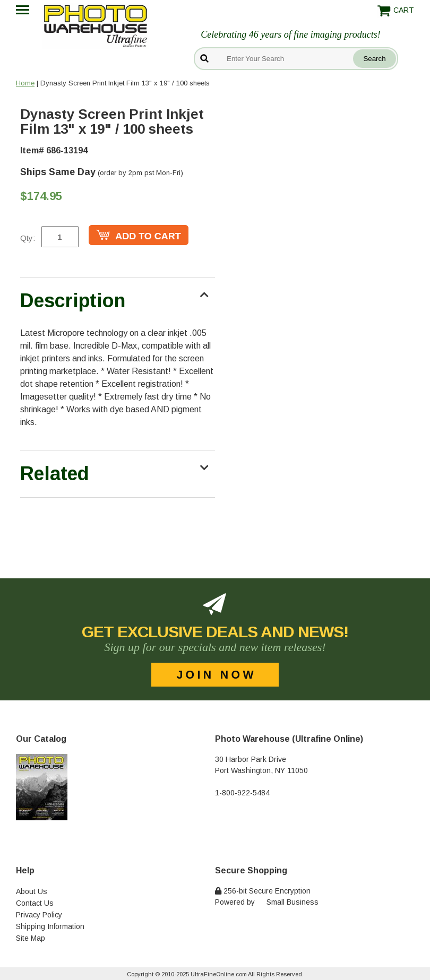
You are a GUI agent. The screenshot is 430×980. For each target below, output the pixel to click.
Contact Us (35, 903)
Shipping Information (50, 926)
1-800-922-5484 (242, 793)
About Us (32, 891)
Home (25, 83)
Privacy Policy (39, 915)
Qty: (28, 238)
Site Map (31, 938)
